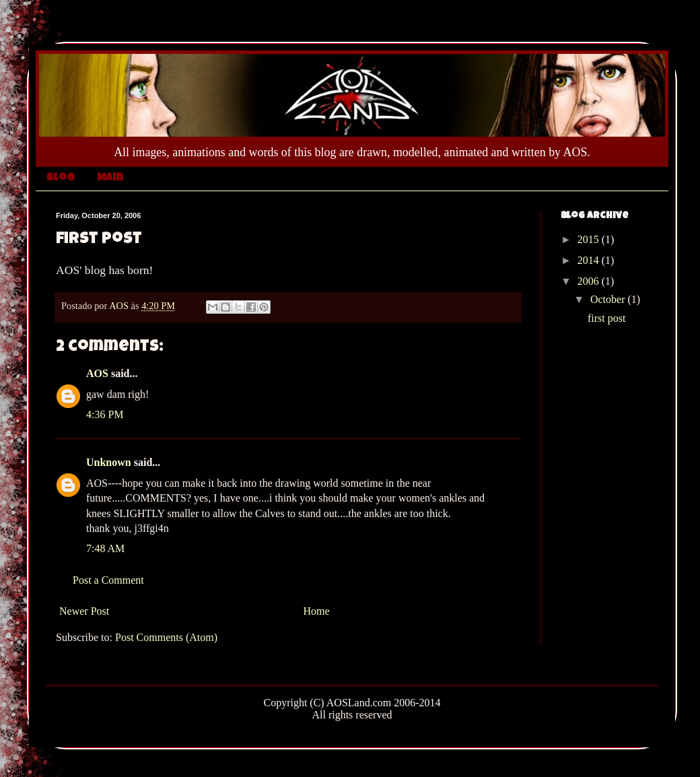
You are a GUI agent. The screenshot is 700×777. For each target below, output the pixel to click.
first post (606, 318)
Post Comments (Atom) (166, 637)
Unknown (109, 462)
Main (110, 178)
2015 (590, 239)
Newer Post (84, 611)
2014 (590, 260)
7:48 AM (105, 548)
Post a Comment (108, 580)
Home (317, 611)
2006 (590, 281)
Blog (61, 178)
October (609, 299)
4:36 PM (105, 414)
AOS (97, 373)
